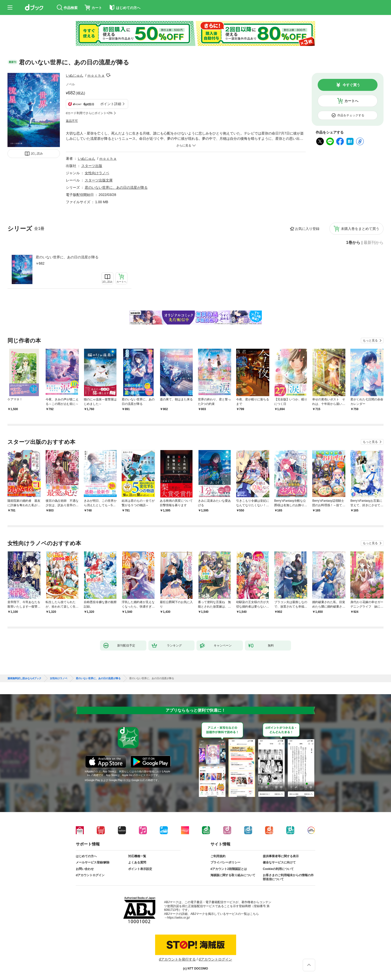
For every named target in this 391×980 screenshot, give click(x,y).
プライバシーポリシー (225, 862)
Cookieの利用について (278, 869)
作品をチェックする (351, 115)
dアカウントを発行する (177, 959)
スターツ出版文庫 (99, 180)
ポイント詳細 (111, 104)
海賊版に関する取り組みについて (233, 875)
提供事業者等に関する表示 (281, 856)
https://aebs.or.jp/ (178, 918)
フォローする (108, 75)
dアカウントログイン (90, 875)
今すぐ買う (351, 85)
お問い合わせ (85, 869)
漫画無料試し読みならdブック (24, 678)
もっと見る (370, 340)
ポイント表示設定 (140, 869)
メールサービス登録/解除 (93, 862)
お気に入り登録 (307, 229)
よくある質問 (137, 862)
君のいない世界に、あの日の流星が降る (67, 257)
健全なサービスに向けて (279, 862)
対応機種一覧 (137, 856)
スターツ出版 (92, 166)
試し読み (37, 154)
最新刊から (374, 243)
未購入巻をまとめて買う (360, 229)
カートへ (351, 101)
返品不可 (72, 121)
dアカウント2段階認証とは (229, 869)
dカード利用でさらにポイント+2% (89, 113)
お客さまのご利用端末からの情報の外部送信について (288, 877)
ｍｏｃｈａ (96, 75)
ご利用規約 (218, 856)
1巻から (353, 243)
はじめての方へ (86, 856)
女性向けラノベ (97, 173)
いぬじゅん (75, 75)
